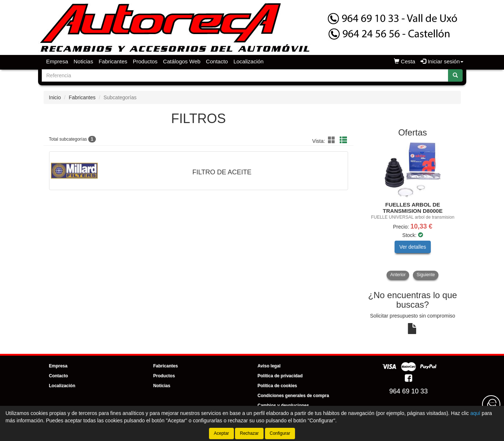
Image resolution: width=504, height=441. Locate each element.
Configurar (280, 433)
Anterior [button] (398, 275)
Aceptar (221, 433)
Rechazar (249, 433)
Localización (249, 61)
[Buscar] (455, 75)
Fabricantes (113, 61)
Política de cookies (277, 386)
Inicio (55, 97)
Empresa (57, 61)
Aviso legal (269, 366)
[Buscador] (245, 75)
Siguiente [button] (426, 275)
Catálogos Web (182, 61)
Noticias (83, 61)
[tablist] (413, 211)
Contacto (217, 61)
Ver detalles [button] (413, 247)
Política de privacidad (280, 376)
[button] (333, 140)
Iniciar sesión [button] (442, 61)
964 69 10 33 (408, 391)
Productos (145, 61)
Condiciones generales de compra (293, 396)
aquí (475, 413)
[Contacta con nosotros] (491, 404)
